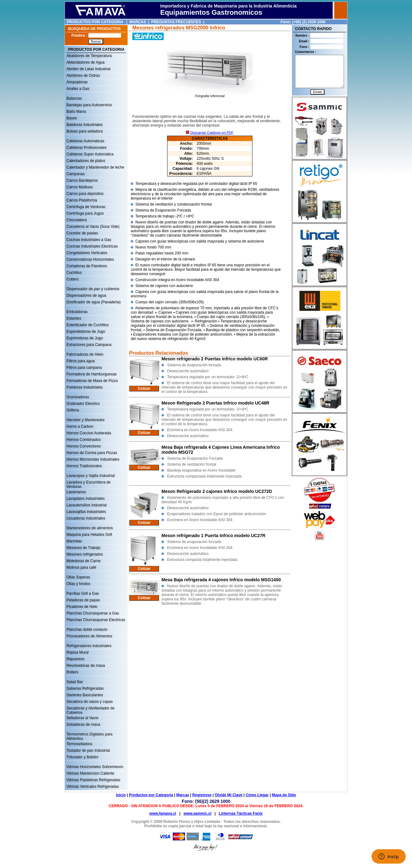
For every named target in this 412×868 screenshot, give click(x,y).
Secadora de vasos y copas (90, 702)
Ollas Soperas (78, 577)
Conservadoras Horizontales (90, 259)
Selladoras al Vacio (82, 718)
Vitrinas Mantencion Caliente (90, 773)
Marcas (183, 795)
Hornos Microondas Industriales (93, 459)
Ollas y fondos (78, 584)
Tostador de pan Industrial (88, 750)
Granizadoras (78, 397)
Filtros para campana (84, 368)
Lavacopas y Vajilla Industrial (91, 476)
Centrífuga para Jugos (85, 213)
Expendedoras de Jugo (86, 332)
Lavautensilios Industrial (87, 505)
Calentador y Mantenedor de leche (95, 167)
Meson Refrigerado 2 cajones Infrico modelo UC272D (217, 491)
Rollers (72, 672)
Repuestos (75, 659)
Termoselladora (79, 744)
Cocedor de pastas (82, 233)
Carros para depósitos (85, 194)
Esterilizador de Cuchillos (88, 325)
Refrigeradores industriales (89, 646)
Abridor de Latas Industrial (88, 69)
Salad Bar (75, 682)
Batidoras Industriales (85, 125)
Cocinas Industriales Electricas (92, 246)
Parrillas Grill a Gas (83, 593)
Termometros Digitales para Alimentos (90, 735)
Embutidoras (77, 312)
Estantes (74, 318)
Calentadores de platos (86, 161)
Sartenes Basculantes (85, 695)
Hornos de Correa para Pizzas (92, 453)
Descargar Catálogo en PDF (212, 133)
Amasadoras (77, 82)
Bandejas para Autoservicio (89, 105)
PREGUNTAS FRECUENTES (176, 22)
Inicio (121, 795)
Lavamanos (76, 492)
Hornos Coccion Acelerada (89, 433)
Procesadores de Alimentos (89, 636)
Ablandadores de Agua (85, 62)
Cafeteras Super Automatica (90, 154)
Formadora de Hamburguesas (92, 374)
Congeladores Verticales (87, 253)
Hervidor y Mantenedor (86, 420)
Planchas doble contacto (87, 630)
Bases (72, 118)
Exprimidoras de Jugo (85, 338)
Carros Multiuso (80, 187)
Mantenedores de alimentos (90, 528)
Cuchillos (74, 273)
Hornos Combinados (84, 440)
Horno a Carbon (80, 426)
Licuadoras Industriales (86, 518)
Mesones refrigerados (85, 554)
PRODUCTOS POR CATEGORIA (95, 22)
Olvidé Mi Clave (229, 795)
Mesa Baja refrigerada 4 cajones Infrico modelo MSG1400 (221, 580)
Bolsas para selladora (85, 131)
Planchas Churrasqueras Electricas (96, 620)
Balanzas (74, 98)
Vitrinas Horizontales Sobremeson (95, 767)
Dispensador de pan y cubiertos (93, 289)
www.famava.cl (163, 813)
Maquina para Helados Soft (89, 535)
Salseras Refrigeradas (85, 688)
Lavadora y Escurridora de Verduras (89, 483)
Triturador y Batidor (82, 757)
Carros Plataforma (82, 200)
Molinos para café (81, 567)
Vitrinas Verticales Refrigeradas (93, 787)
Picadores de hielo (82, 607)
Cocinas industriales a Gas (89, 240)
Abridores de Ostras (83, 76)
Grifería (73, 410)
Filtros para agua (81, 361)
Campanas (76, 174)
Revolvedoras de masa (86, 666)
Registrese (202, 795)
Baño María (76, 112)
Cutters (73, 279)
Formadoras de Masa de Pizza (92, 381)
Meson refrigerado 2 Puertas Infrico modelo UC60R (215, 359)
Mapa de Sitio (284, 795)
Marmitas (74, 541)
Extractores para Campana (89, 345)
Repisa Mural (78, 652)
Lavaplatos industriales (86, 499)
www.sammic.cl (197, 813)
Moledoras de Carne (84, 561)
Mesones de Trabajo (84, 548)
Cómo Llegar (257, 795)
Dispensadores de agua (86, 295)
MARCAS (138, 22)
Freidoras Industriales (85, 387)
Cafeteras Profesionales (87, 148)
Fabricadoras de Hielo (85, 354)
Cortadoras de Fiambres (87, 266)
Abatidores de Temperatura (89, 56)
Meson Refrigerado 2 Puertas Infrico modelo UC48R (215, 403)
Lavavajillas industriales (86, 512)
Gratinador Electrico (83, 404)
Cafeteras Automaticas (85, 141)
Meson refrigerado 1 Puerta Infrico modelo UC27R (213, 536)
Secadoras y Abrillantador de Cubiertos (90, 709)
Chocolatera (77, 220)
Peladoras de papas (83, 600)
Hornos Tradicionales (84, 466)
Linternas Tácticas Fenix (241, 813)
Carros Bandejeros (82, 180)
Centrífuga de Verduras (86, 207)
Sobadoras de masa (83, 724)
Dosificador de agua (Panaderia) (94, 302)
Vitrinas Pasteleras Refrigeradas (93, 780)
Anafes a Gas (78, 89)
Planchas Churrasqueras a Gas (93, 613)
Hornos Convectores (84, 446)
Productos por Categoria (151, 795)
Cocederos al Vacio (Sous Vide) (93, 227)
